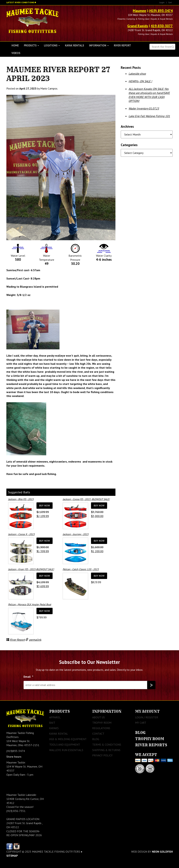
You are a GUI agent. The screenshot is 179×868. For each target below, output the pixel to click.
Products (31, 45)
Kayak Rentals (74, 45)
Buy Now (45, 506)
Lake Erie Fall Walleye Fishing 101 (149, 116)
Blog (96, 739)
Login (162, 2)
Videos (16, 53)
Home (15, 45)
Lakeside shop (137, 74)
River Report (122, 45)
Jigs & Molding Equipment (68, 739)
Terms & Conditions (107, 745)
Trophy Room (102, 723)
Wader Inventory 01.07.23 (144, 108)
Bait (52, 723)
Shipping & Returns (106, 750)
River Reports (151, 745)
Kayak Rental (59, 734)
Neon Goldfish (162, 852)
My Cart (141, 723)
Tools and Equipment (65, 745)
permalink (35, 640)
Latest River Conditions (20, 2)
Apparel (55, 717)
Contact (98, 734)
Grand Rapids (138, 26)
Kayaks (54, 728)
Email (28, 677)
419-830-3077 (162, 26)
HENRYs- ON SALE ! (140, 81)
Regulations (101, 728)
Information (99, 45)
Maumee (139, 11)
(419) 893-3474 (161, 11)
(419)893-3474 (16, 751)
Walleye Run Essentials (66, 750)
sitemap (12, 856)
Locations (52, 45)
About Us (99, 717)
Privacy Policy (102, 755)
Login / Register (147, 717)
